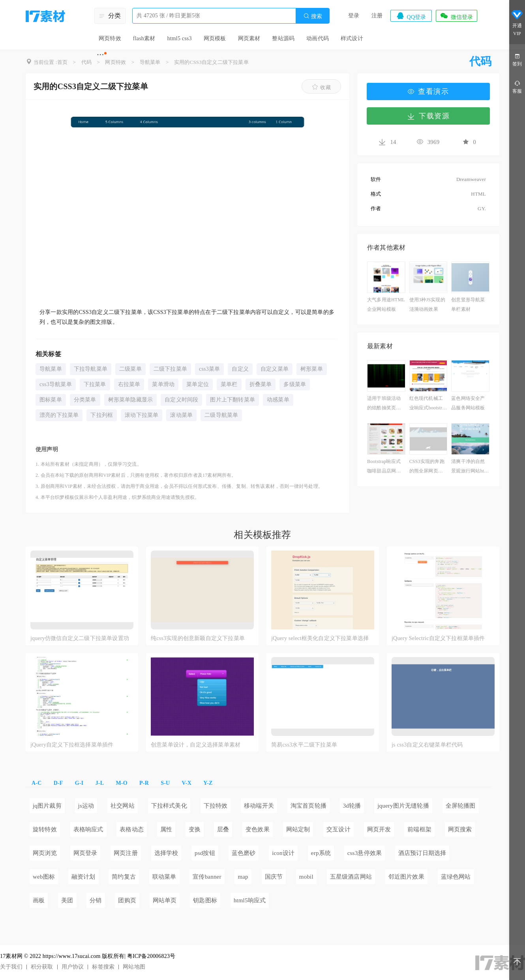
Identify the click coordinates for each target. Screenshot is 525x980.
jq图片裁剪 (47, 806)
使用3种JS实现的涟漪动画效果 (427, 304)
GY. (482, 208)
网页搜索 (460, 829)
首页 (62, 62)
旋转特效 (45, 829)
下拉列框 (102, 415)
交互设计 (338, 829)
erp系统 (321, 853)
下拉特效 (216, 806)
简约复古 (124, 877)
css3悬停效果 (365, 853)
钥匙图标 (205, 900)
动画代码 (318, 38)
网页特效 (110, 38)
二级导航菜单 (221, 415)
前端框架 (419, 829)
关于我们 (11, 967)
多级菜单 (295, 384)
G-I (79, 783)
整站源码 (283, 38)
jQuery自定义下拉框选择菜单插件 (72, 745)
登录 (354, 16)
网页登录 (85, 853)
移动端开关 (259, 806)
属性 (166, 829)
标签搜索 (103, 967)
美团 (67, 900)
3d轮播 (352, 806)
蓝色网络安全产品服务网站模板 (468, 403)
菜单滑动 (163, 384)
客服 (517, 87)
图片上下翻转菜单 (232, 400)
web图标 (44, 877)
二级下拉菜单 (170, 369)
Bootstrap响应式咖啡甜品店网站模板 (384, 467)
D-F (58, 783)
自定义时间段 (181, 400)
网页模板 (215, 38)
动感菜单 (278, 400)
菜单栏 (229, 384)
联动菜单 (164, 877)
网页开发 (379, 829)
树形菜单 (312, 369)
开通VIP (517, 23)
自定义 (240, 369)
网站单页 (165, 900)
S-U (165, 783)
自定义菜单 (275, 369)
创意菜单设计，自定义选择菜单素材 (196, 745)
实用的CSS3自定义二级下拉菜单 (211, 62)
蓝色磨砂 (244, 853)
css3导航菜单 (56, 384)
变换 (195, 829)
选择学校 (166, 853)
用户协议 (73, 967)
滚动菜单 (181, 415)
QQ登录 (411, 16)
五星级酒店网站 (351, 877)
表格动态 (132, 829)
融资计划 (83, 877)
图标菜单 (51, 400)
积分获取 (42, 967)
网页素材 (249, 38)
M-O (121, 783)
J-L (100, 783)
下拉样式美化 (169, 806)
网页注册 (126, 853)
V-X (187, 783)
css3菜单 (209, 369)
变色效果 (258, 829)
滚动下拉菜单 (142, 415)
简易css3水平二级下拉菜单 (304, 745)
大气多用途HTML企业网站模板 (386, 304)
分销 (96, 900)
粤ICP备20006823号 (151, 956)
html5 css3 (179, 38)
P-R (144, 783)
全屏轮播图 (461, 806)
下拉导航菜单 (91, 369)
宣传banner (207, 877)
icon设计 (283, 853)
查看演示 (428, 91)
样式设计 (352, 38)
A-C (37, 783)
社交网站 (123, 806)
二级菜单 (130, 369)
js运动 (86, 806)
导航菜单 (150, 62)
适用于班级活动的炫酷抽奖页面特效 (384, 404)
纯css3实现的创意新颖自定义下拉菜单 (198, 638)
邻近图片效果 (406, 877)
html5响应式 (250, 900)
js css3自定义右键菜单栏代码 (427, 745)
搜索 (313, 16)
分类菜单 (85, 400)
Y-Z (208, 783)
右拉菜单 (129, 384)
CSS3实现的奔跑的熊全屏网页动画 (427, 467)
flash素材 (144, 38)
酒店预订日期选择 (422, 853)
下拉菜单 (95, 384)
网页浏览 (45, 853)
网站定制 (298, 829)
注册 (377, 16)
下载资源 (428, 116)
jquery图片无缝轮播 (403, 806)
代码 (86, 62)
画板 (39, 900)
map (243, 877)
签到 (517, 59)
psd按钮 (205, 853)
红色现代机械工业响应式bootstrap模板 (428, 404)
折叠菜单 (261, 384)
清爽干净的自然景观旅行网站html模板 (470, 467)
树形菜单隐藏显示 (131, 400)
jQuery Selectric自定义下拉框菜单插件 (438, 638)
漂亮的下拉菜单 (59, 415)
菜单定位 (198, 384)
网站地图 (134, 967)
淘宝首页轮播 (308, 806)
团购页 (127, 900)
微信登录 (456, 16)
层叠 (223, 829)
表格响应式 (88, 829)
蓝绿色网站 (456, 877)
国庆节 (274, 877)
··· (100, 54)
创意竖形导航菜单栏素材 (468, 304)
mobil (306, 877)
